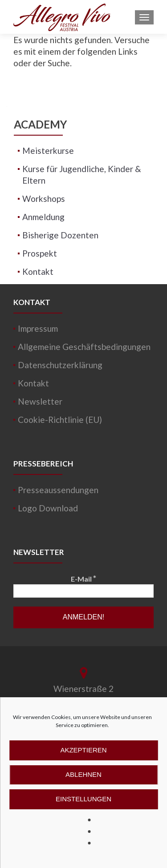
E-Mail (83, 578)
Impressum (38, 328)
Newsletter (40, 401)
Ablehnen (83, 774)
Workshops (44, 199)
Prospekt (40, 253)
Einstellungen (83, 799)
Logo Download (48, 508)
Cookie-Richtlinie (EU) (60, 420)
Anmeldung (43, 217)
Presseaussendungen (58, 490)
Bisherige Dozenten (60, 235)
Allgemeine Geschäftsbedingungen (84, 347)
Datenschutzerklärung (60, 365)
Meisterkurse (48, 151)
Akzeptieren (83, 750)
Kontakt (38, 271)
